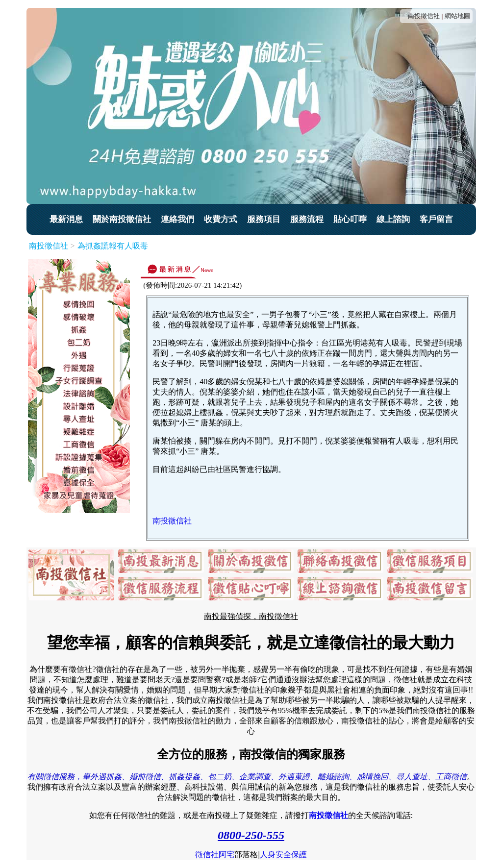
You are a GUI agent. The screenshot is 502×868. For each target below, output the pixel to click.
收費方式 (221, 219)
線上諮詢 (393, 219)
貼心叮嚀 (350, 219)
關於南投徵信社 (122, 219)
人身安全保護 (283, 855)
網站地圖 (457, 16)
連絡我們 (177, 219)
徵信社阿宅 (215, 855)
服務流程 (307, 219)
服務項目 (264, 219)
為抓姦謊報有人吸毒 (113, 246)
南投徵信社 (424, 16)
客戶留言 (436, 219)
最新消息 (66, 219)
